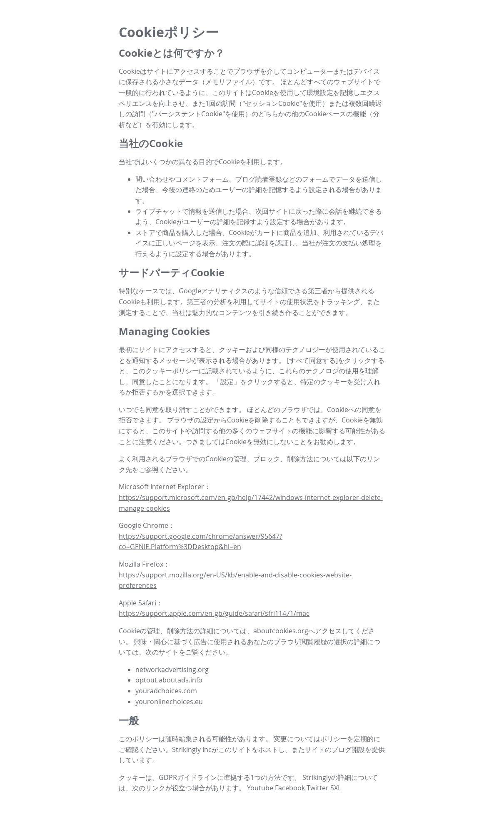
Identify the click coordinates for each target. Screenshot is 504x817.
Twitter (318, 788)
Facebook (290, 788)
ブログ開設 (348, 750)
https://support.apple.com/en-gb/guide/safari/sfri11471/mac (214, 613)
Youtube (260, 788)
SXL (336, 788)
